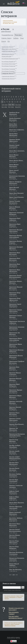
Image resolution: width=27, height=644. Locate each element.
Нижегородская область (9, 49)
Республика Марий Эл (8, 62)
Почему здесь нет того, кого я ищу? (16, 609)
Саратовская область (8, 76)
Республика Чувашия (8, 71)
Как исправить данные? (14, 613)
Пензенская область (8, 54)
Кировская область (7, 47)
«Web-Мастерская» (12, 639)
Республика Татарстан (8, 66)
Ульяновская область (8, 79)
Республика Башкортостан (10, 59)
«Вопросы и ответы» (10, 626)
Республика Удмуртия (8, 69)
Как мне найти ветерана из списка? (16, 617)
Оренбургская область (8, 51)
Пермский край (6, 56)
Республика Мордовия (9, 64)
